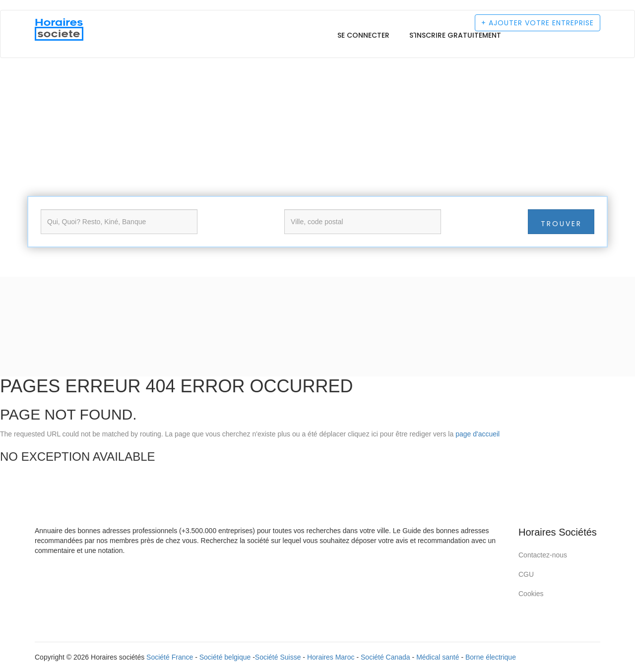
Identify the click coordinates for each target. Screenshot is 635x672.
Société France (170, 657)
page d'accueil (477, 434)
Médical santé (438, 657)
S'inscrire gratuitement (455, 35)
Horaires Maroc (331, 657)
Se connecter (363, 35)
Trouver (561, 224)
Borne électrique (491, 657)
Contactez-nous (543, 555)
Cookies (531, 594)
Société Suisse (278, 657)
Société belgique (225, 657)
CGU (526, 574)
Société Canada (385, 657)
